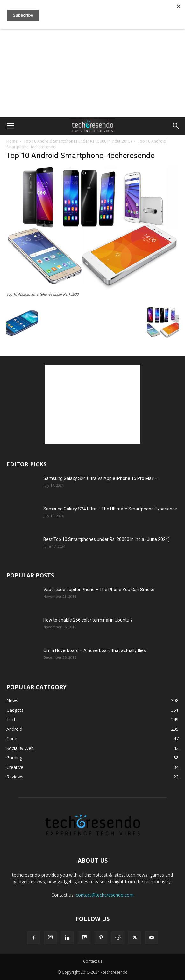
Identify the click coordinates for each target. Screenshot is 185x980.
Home (12, 141)
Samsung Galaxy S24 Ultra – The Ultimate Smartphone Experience (110, 509)
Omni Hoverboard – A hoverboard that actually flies (95, 650)
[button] (10, 126)
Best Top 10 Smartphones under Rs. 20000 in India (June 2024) (107, 539)
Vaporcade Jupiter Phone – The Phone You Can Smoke (99, 590)
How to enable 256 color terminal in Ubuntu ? (88, 620)
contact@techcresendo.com (105, 895)
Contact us (93, 961)
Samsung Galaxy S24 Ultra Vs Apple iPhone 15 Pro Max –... (102, 478)
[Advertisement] (93, 11)
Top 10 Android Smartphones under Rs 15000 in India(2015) (78, 141)
